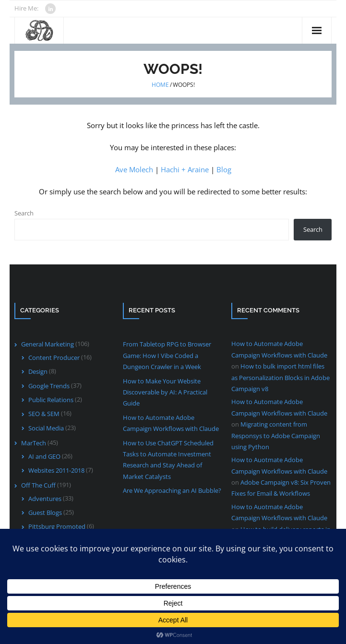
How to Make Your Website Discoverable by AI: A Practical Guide (165, 392)
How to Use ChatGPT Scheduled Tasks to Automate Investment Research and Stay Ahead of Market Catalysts (168, 460)
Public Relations (51, 400)
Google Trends (49, 386)
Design (38, 371)
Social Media (46, 428)
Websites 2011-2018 (56, 470)
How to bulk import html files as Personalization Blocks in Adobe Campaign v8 (280, 377)
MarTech (34, 443)
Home (160, 85)
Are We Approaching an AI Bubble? (172, 490)
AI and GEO (44, 456)
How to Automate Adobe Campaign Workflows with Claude (171, 423)
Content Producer (54, 358)
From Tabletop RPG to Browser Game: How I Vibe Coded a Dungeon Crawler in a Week (167, 355)
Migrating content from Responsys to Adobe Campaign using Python (276, 435)
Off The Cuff (38, 485)
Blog (224, 169)
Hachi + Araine (185, 169)
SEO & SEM (44, 414)
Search (24, 213)
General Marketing (48, 344)
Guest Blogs (45, 513)
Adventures (45, 499)
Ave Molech (134, 169)
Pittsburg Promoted (57, 526)
